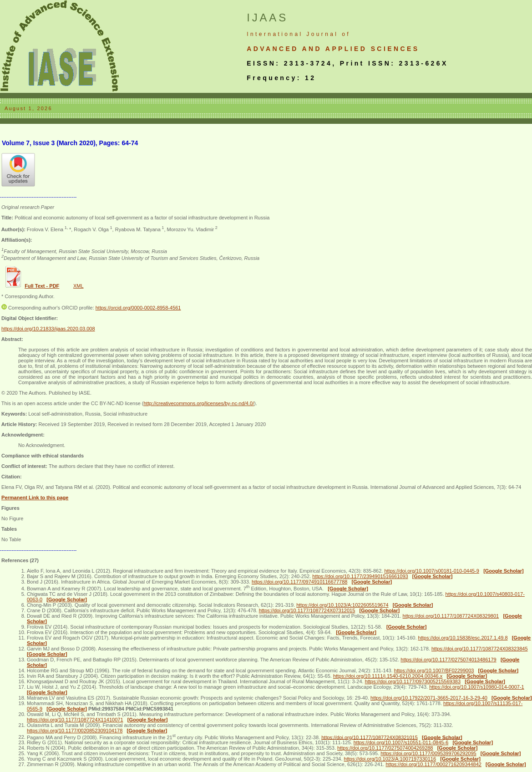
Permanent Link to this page (35, 498)
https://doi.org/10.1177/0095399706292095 (428, 753)
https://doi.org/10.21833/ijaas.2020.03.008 (48, 329)
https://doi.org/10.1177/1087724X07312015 (307, 610)
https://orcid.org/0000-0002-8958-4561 (138, 308)
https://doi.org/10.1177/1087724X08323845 (480, 649)
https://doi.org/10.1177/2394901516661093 (360, 576)
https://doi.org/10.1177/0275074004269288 (385, 748)
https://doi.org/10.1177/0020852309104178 (75, 731)
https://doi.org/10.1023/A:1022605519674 (342, 605)
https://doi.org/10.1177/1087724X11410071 (75, 720)
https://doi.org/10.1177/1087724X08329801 (451, 616)
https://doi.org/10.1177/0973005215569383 (413, 681)
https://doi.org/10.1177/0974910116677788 (299, 582)
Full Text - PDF (42, 286)
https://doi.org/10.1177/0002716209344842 (433, 764)
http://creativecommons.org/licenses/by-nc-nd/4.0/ (199, 403)
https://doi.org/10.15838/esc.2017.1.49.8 (463, 638)
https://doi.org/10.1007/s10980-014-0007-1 (477, 687)
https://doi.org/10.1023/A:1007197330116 (390, 759)
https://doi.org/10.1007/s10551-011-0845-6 (401, 742)
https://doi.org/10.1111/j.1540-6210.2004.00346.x (388, 676)
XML (79, 286)
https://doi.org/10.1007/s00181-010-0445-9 (432, 571)
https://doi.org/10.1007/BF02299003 (434, 670)
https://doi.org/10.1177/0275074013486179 (448, 660)
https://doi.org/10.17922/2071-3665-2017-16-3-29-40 (429, 698)
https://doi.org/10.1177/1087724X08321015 (370, 737)
